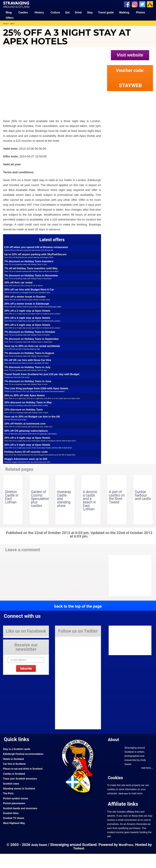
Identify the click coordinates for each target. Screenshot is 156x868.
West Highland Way (15, 837)
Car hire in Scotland (15, 778)
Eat (67, 12)
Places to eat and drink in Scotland (25, 783)
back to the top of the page (78, 620)
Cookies (116, 792)
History (39, 12)
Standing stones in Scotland (21, 802)
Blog (9, 12)
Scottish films (12, 827)
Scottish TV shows (15, 832)
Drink (78, 12)
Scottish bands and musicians (22, 822)
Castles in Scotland (15, 788)
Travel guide (106, 12)
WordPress (129, 859)
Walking (124, 12)
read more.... (146, 782)
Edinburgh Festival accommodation (25, 768)
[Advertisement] (133, 114)
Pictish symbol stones (17, 812)
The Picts (9, 808)
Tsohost (81, 863)
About (114, 754)
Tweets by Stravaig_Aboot (69, 653)
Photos (140, 12)
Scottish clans (12, 798)
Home (6, 23)
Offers (10, 18)
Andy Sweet (41, 859)
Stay (90, 12)
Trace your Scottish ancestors (22, 793)
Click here (124, 808)
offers (13, 23)
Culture (55, 12)
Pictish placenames (15, 817)
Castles (23, 12)
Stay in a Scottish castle (18, 763)
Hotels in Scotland (15, 773)
